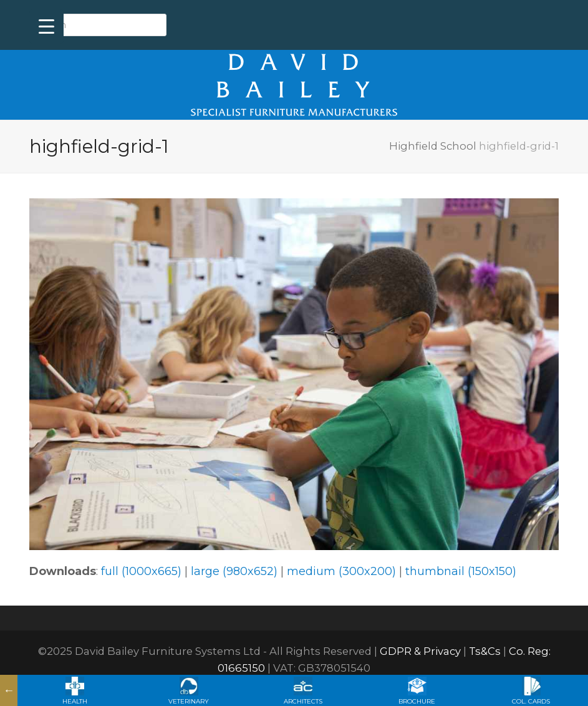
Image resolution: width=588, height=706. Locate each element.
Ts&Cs (485, 651)
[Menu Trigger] (46, 27)
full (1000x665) (141, 571)
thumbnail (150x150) (461, 571)
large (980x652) (234, 571)
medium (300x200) (341, 571)
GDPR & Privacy (420, 651)
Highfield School (433, 146)
